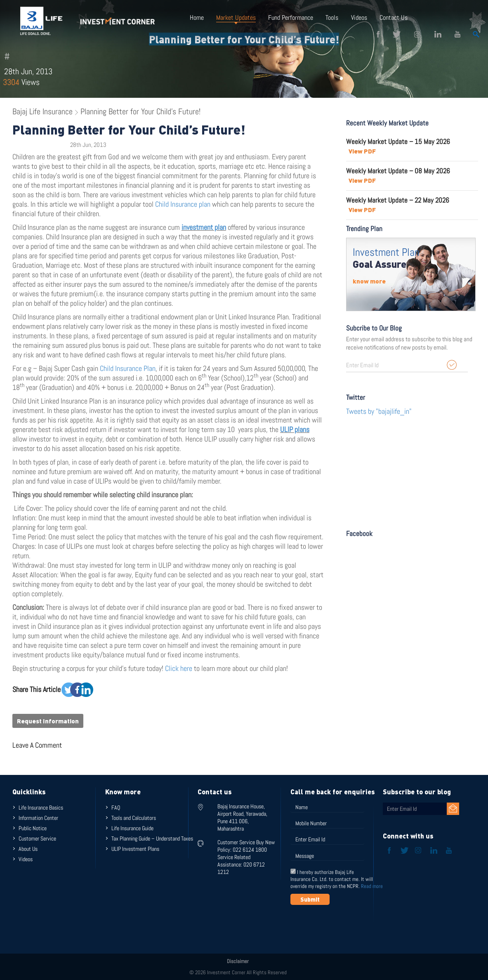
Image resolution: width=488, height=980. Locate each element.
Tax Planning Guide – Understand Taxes (152, 838)
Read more (372, 886)
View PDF (362, 151)
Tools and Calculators (134, 818)
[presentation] (353, 925)
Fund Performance (291, 18)
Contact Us (393, 18)
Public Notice (33, 828)
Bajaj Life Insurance (42, 111)
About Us (28, 849)
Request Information (48, 721)
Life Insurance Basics (41, 808)
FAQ (116, 808)
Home (197, 18)
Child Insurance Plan (128, 368)
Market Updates (236, 18)
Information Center (38, 818)
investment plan (204, 227)
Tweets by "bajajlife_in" (379, 411)
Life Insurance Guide (132, 828)
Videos (359, 18)
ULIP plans (295, 429)
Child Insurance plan (183, 204)
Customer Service (37, 838)
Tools (332, 18)
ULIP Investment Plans (135, 849)
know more (369, 281)
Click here (179, 668)
